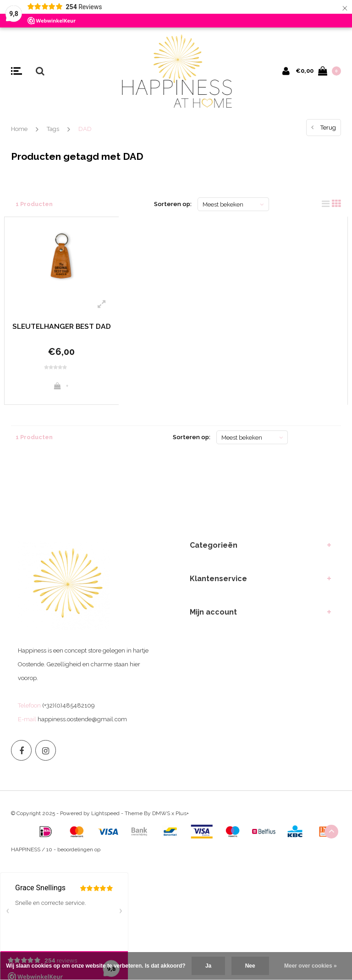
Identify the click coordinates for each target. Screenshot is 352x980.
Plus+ (182, 817)
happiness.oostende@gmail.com (82, 723)
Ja (208, 966)
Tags (53, 129)
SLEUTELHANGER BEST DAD (61, 332)
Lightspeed (105, 817)
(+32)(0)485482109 (69, 710)
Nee (250, 966)
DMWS (161, 817)
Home (19, 129)
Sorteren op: (173, 204)
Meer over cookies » (311, 966)
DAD (85, 129)
